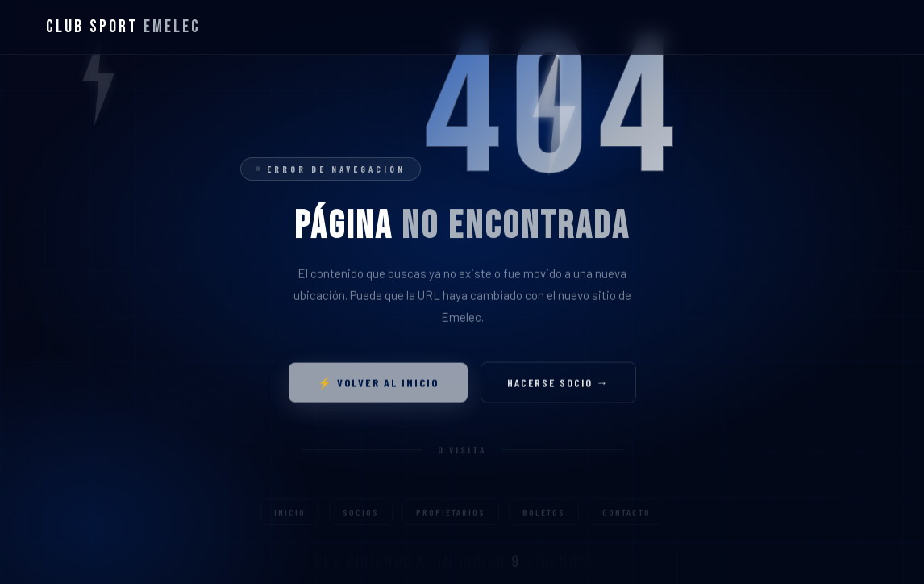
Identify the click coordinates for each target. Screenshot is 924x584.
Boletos (544, 519)
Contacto (626, 519)
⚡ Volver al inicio (378, 385)
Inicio (290, 519)
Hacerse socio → (558, 385)
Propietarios (451, 519)
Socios (361, 519)
